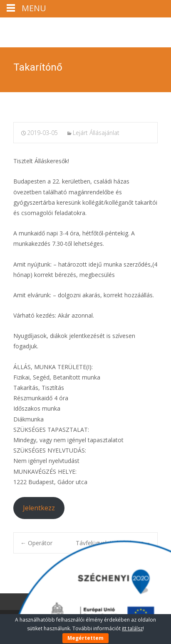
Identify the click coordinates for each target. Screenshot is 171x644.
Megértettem (85, 638)
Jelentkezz (39, 508)
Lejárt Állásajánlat (96, 133)
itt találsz (132, 628)
